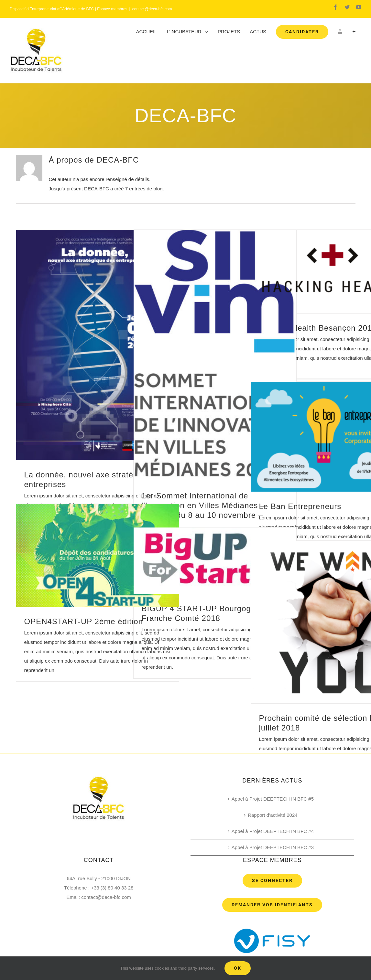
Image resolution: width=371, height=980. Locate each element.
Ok (238, 968)
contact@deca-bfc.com (152, 9)
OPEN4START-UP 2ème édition (84, 621)
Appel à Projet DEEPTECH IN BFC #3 (273, 847)
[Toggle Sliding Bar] (354, 32)
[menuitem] (147, 32)
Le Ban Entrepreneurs (300, 506)
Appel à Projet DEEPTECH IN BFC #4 (273, 831)
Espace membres (112, 9)
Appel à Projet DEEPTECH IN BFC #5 (273, 799)
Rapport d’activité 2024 (273, 815)
